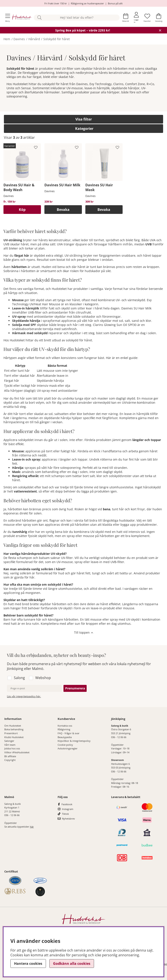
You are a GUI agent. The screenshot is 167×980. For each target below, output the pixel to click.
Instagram (68, 809)
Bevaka (63, 210)
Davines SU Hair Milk (136, 308)
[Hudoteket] (22, 17)
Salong (19, 678)
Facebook (67, 804)
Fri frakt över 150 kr (56, 3)
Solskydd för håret (57, 39)
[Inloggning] (136, 18)
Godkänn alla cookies (72, 963)
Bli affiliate (10, 756)
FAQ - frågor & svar (69, 733)
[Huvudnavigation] (8, 18)
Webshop (43, 678)
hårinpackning (14, 422)
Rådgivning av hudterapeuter (87, 3)
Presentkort (11, 733)
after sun (74, 624)
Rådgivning (64, 729)
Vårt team (10, 745)
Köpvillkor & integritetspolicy (74, 741)
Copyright (10, 760)
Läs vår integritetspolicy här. (24, 696)
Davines (19, 39)
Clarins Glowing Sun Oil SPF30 (115, 325)
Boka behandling (14, 729)
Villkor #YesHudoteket (17, 752)
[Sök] (77, 18)
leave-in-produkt (103, 608)
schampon (24, 558)
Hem (7, 39)
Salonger (9, 741)
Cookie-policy (65, 745)
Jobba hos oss (12, 748)
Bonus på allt (115, 3)
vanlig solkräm (21, 573)
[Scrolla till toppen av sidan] (83, 633)
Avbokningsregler (68, 748)
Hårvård (34, 39)
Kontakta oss (65, 726)
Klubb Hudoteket (14, 737)
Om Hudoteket (13, 726)
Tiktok (65, 814)
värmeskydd (102, 402)
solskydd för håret (79, 340)
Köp (22, 210)
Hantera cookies (28, 963)
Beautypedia (65, 737)
